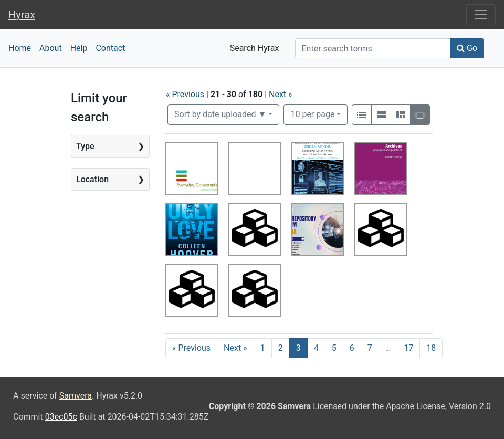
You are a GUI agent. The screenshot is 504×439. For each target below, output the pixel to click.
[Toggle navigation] (481, 15)
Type (85, 146)
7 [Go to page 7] (370, 348)
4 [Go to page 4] (316, 348)
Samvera (76, 396)
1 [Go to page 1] (263, 348)
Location (92, 179)
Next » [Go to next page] (235, 348)
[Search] (373, 48)
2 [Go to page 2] (281, 348)
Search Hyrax (255, 48)
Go (467, 48)
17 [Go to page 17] (408, 348)
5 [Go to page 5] (334, 348)
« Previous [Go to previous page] (191, 348)
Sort (220, 114)
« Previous (185, 94)
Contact (110, 48)
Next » (281, 94)
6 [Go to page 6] (352, 348)
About (51, 48)
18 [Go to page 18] (431, 348)
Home (20, 48)
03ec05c (61, 417)
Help (79, 48)
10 (312, 113)
